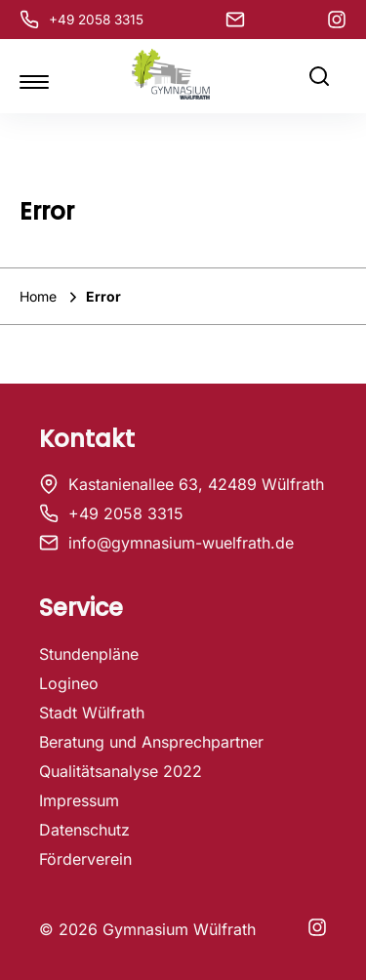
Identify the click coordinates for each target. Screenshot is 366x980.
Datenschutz (84, 830)
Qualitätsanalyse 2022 (121, 771)
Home (40, 296)
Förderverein (85, 859)
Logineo (69, 683)
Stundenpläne (89, 654)
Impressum (79, 800)
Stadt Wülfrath (92, 713)
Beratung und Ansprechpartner (151, 742)
